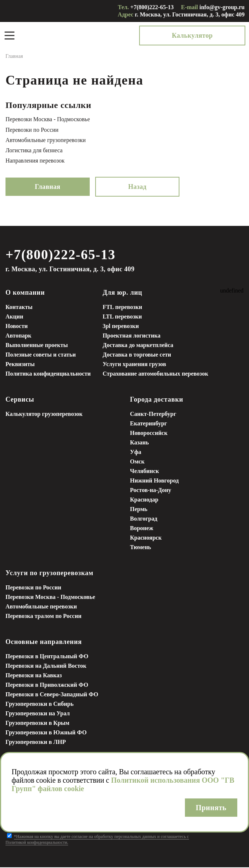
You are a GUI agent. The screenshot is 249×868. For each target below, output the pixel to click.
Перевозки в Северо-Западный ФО (52, 695)
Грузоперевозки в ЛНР (36, 743)
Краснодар (144, 500)
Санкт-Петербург (153, 415)
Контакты (19, 308)
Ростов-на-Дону (150, 491)
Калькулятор (212, 36)
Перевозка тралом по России (43, 617)
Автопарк (18, 336)
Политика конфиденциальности (48, 374)
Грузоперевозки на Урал (38, 714)
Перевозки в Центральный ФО (47, 657)
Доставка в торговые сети (137, 355)
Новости (17, 327)
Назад (137, 187)
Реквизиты (20, 365)
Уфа (136, 453)
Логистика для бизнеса (34, 150)
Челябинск (144, 472)
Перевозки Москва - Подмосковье (48, 119)
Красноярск (146, 538)
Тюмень (141, 548)
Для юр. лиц (122, 293)
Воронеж (142, 529)
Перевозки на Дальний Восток (46, 666)
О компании (25, 293)
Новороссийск (149, 434)
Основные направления (44, 642)
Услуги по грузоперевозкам (49, 574)
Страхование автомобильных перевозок (155, 374)
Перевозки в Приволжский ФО (47, 686)
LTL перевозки (122, 317)
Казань (140, 443)
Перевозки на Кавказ (34, 676)
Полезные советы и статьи (41, 355)
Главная (48, 187)
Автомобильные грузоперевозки (46, 140)
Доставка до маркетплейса (138, 346)
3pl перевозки (121, 327)
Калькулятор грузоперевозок (44, 415)
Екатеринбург (148, 424)
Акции (14, 317)
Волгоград (144, 519)
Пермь (139, 510)
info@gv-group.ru (222, 7)
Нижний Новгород (154, 481)
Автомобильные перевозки (41, 607)
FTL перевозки (122, 308)
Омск (137, 462)
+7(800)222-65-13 (152, 7)
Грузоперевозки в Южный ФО (46, 733)
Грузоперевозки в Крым (37, 724)
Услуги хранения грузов (134, 365)
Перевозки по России (32, 130)
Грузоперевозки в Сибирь (40, 705)
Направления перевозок (35, 161)
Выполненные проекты (37, 346)
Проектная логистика (131, 336)
